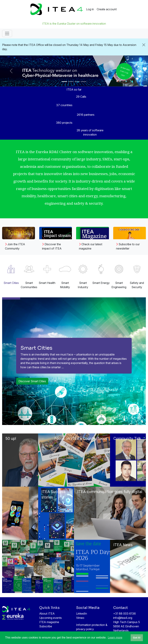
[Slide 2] (71, 82)
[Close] (144, 45)
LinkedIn (82, 614)
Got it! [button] (137, 638)
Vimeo (80, 618)
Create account (107, 9)
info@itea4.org (123, 618)
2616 (86, 115)
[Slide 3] (77, 82)
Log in (90, 9)
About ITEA (47, 614)
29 (81, 97)
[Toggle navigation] (7, 33)
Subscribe (46, 626)
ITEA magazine (49, 622)
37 (64, 105)
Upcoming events (50, 618)
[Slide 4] (84, 82)
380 (64, 123)
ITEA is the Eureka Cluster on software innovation (74, 24)
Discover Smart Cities (32, 381)
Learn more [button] (115, 638)
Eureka (42, 152)
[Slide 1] (64, 82)
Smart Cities (36, 348)
